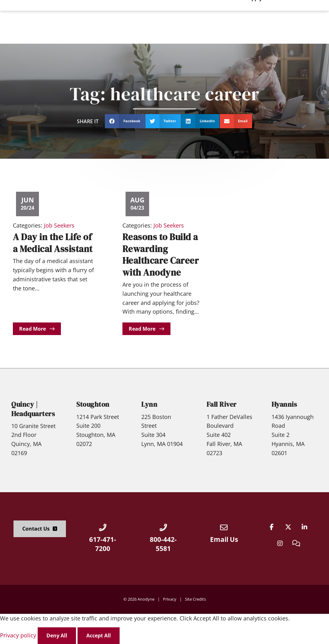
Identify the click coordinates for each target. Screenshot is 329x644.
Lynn (149, 404)
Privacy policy (19, 635)
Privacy (170, 599)
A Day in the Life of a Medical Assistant (53, 243)
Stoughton (93, 404)
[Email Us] (224, 527)
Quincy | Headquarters (33, 409)
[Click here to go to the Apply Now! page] (305, 22)
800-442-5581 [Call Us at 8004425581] (163, 544)
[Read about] (37, 329)
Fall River (222, 404)
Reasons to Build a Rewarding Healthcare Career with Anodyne (161, 255)
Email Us (224, 539)
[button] (125, 121)
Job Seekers (59, 225)
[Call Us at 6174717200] (103, 527)
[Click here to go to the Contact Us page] (40, 529)
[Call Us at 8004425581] (163, 527)
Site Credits (195, 599)
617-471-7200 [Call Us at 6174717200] (103, 544)
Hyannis (284, 404)
